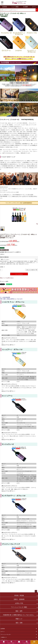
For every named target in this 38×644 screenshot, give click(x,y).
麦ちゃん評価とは (27, 642)
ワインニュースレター (6, 634)
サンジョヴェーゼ (8, 444)
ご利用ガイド (4, 637)
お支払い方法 (19, 603)
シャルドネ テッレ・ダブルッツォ (13, 302)
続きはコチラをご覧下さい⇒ (8, 345)
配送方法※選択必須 (5, 257)
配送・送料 (19, 611)
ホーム (4, 642)
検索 (37, 10)
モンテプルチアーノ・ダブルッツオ (14, 496)
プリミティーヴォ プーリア (11, 544)
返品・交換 (19, 623)
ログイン (3, 632)
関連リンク (19, 619)
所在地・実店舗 (19, 595)
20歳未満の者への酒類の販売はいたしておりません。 (19, 615)
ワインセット (19, 642)
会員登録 (3, 629)
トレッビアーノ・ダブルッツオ (12, 350)
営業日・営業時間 (19, 599)
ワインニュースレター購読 (19, 607)
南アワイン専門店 (11, 642)
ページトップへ (36, 591)
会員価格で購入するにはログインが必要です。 (11, 252)
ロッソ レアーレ (7, 396)
